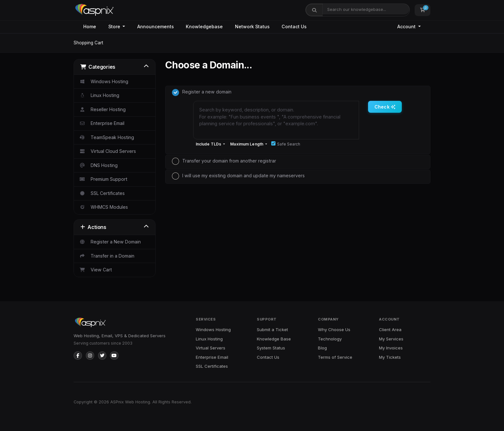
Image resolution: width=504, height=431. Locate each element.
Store (115, 26)
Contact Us (294, 26)
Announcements (156, 26)
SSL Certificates (102, 193)
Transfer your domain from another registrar (224, 161)
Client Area (390, 330)
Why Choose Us (334, 330)
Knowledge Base (274, 339)
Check (385, 107)
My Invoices (391, 348)
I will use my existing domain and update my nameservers (238, 176)
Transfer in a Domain (107, 256)
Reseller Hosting (102, 109)
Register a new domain (202, 92)
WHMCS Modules (104, 207)
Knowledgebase (204, 26)
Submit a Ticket (272, 330)
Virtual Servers (211, 348)
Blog (322, 348)
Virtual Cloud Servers (108, 151)
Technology (330, 339)
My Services (391, 339)
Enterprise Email (102, 123)
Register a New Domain (110, 242)
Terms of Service (335, 357)
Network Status (252, 26)
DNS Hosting (98, 165)
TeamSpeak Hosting (107, 137)
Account (407, 26)
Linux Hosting (99, 95)
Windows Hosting (104, 81)
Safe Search (286, 144)
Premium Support (103, 179)
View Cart (95, 270)
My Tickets (390, 357)
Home (90, 26)
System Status (271, 348)
